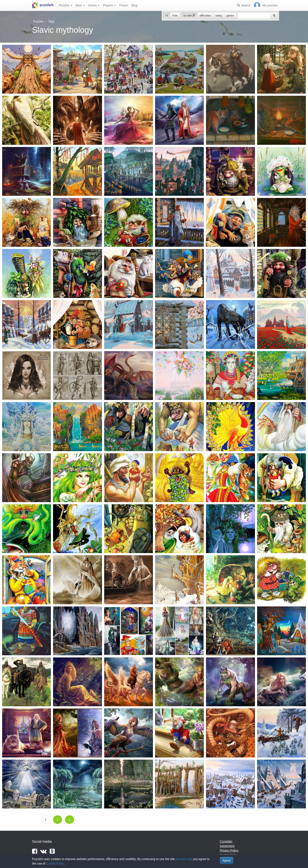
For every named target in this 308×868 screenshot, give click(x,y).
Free (175, 16)
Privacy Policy (229, 850)
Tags (52, 21)
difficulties (205, 16)
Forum (124, 5)
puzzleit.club (184, 859)
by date (189, 16)
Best (80, 5)
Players (109, 5)
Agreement (227, 846)
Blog (134, 5)
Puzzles (66, 5)
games (230, 16)
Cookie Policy (55, 864)
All (167, 16)
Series (94, 5)
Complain (226, 841)
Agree (227, 861)
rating (219, 16)
